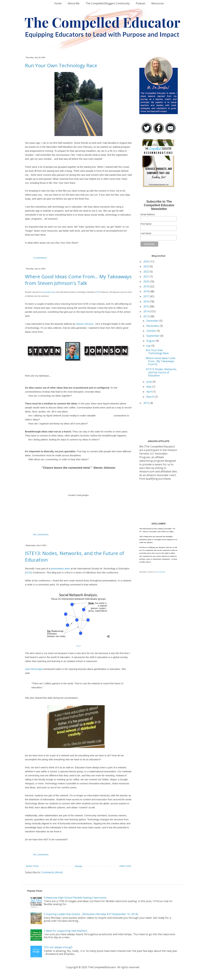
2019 (147, 286)
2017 (147, 296)
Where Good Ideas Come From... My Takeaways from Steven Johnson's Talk (78, 280)
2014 (147, 311)
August (151, 341)
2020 (147, 281)
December (153, 321)
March (151, 397)
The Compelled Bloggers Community (108, 3)
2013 (147, 316)
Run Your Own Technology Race (61, 65)
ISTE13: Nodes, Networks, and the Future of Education (161, 372)
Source (78, 646)
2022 (147, 272)
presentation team (49, 292)
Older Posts (125, 866)
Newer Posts (32, 866)
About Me (74, 3)
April (150, 392)
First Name (146, 224)
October (152, 331)
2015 (147, 306)
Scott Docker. (161, 572)
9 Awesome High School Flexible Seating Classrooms (75, 898)
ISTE (97, 292)
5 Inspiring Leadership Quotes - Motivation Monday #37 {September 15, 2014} (91, 914)
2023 (147, 266)
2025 (147, 261)
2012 (147, 403)
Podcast (141, 3)
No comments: (41, 534)
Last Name (146, 233)
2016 (147, 301)
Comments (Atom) (52, 872)
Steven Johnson (85, 324)
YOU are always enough (58, 947)
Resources (158, 3)
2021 (147, 277)
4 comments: (40, 258)
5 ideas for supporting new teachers (66, 931)
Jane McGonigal (34, 669)
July (149, 346)
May (149, 387)
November (153, 326)
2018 (147, 291)
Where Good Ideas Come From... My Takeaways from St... (161, 361)
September (153, 336)
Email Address (148, 214)
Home (58, 3)
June (149, 382)
